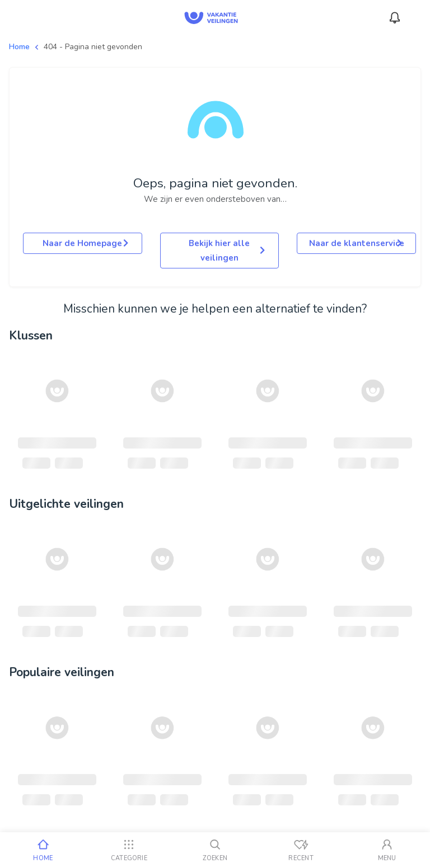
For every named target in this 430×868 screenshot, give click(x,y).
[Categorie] (129, 850)
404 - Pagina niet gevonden (93, 47)
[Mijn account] (387, 850)
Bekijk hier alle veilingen (227, 251)
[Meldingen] (395, 18)
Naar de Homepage (85, 243)
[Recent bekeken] (301, 850)
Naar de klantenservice (357, 243)
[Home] (43, 850)
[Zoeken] (215, 850)
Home (19, 47)
